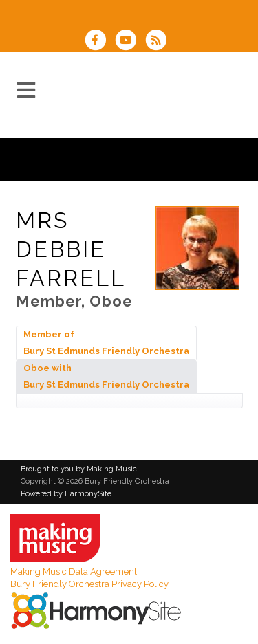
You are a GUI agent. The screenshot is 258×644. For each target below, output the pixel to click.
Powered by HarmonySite (66, 494)
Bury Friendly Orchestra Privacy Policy (89, 584)
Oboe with (106, 376)
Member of (106, 343)
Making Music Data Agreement (74, 571)
